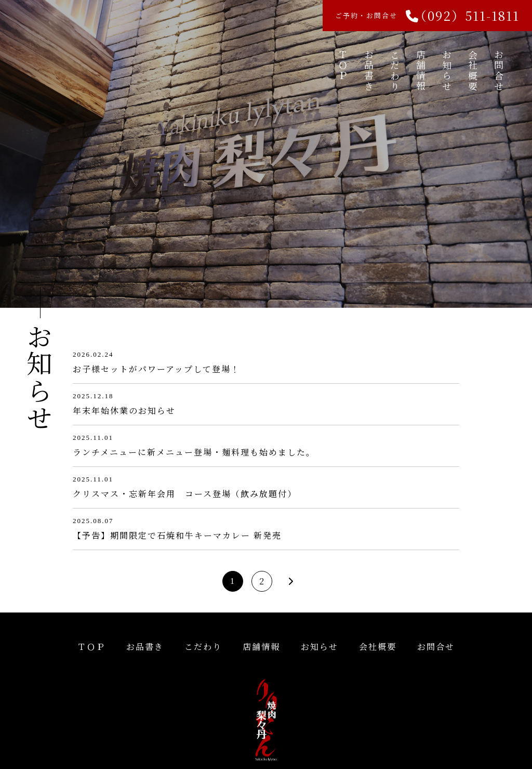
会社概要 (473, 71)
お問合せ (499, 71)
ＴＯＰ (343, 66)
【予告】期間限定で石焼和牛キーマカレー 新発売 (177, 535)
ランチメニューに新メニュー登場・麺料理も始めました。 (194, 452)
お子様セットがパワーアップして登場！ (156, 369)
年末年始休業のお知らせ (124, 410)
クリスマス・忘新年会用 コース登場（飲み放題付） (185, 494)
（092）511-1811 (467, 15)
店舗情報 (421, 71)
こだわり (395, 71)
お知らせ (447, 71)
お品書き (369, 71)
